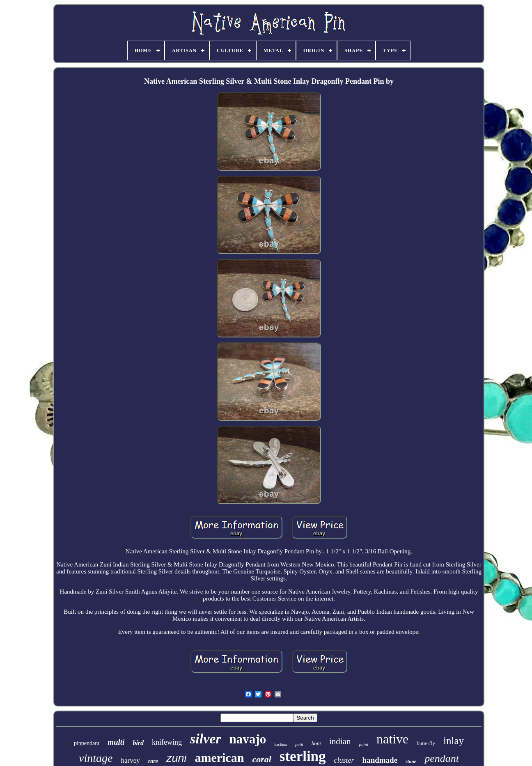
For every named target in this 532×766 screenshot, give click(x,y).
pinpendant (87, 743)
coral (261, 759)
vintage (96, 758)
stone (411, 761)
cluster (344, 760)
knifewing (167, 742)
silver (206, 739)
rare (153, 761)
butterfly (426, 743)
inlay (454, 741)
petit (299, 744)
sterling (303, 756)
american (219, 758)
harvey (130, 760)
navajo (248, 739)
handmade (380, 760)
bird (138, 743)
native (392, 739)
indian (340, 741)
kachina (281, 744)
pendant (442, 758)
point (363, 744)
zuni (177, 758)
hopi (316, 743)
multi (116, 742)
